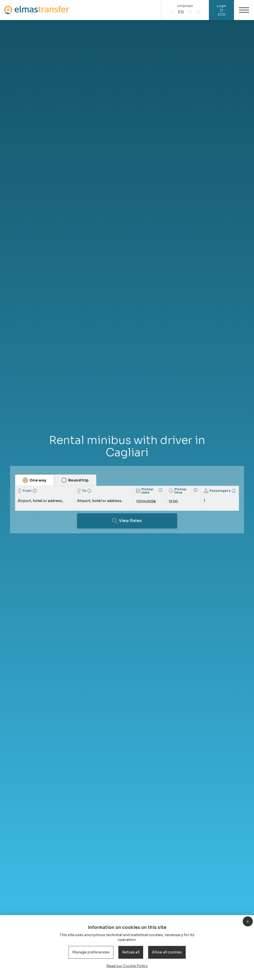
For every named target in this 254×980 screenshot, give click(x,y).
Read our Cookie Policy (127, 966)
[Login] (221, 10)
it (172, 12)
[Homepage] (37, 10)
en (181, 12)
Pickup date (145, 491)
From (25, 491)
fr (190, 12)
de (198, 12)
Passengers (217, 491)
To (82, 491)
